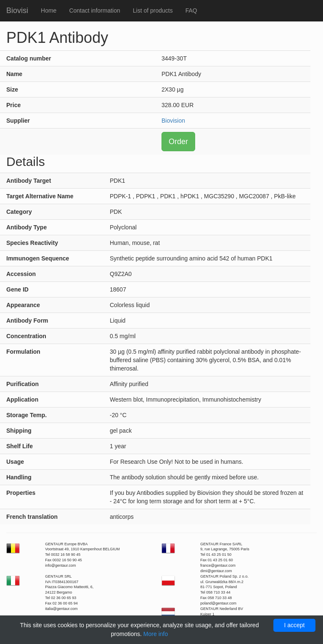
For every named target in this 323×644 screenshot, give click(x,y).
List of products (153, 11)
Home (49, 11)
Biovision (173, 121)
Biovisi (17, 11)
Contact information (94, 11)
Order (178, 142)
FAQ (191, 11)
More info (156, 634)
